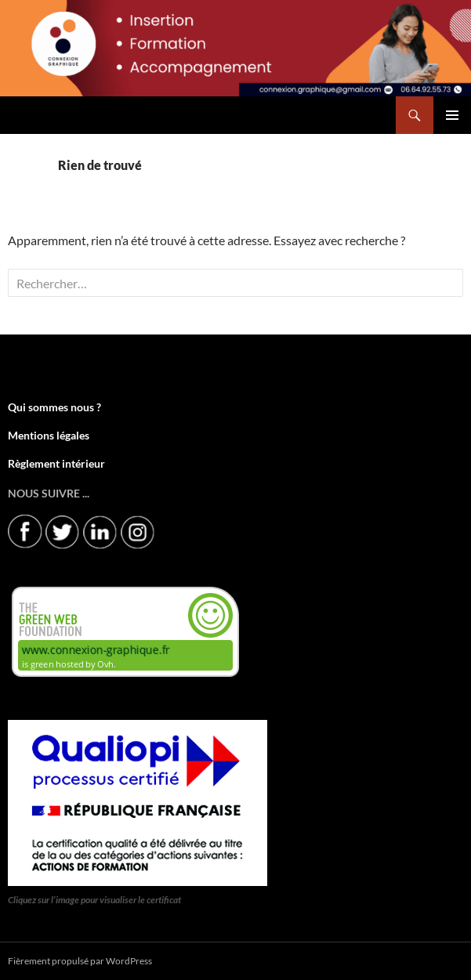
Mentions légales (49, 435)
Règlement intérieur (56, 463)
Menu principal (452, 115)
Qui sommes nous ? (54, 407)
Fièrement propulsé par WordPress (80, 961)
